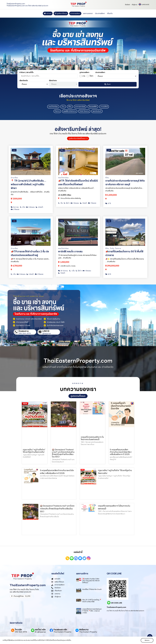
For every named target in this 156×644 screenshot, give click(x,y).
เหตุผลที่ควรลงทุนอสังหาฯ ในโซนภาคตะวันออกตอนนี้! (92, 438)
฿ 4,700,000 (16, 266)
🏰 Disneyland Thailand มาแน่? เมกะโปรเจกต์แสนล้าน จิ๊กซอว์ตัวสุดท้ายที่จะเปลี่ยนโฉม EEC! (63, 453)
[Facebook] (76, 558)
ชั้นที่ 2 (67, 203)
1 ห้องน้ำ (84, 203)
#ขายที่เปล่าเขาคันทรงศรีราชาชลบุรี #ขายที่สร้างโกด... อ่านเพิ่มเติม (124, 189)
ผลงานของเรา (88, 13)
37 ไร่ (108, 203)
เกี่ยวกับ (110, 13)
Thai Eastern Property (62, 632)
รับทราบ (147, 640)
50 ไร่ (108, 274)
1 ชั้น (60, 203)
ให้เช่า (62, 150)
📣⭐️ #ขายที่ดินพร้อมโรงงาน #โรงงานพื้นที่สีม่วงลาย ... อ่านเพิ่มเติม (125, 260)
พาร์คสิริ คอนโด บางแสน (70, 252)
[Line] (72, 558)
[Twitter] (84, 558)
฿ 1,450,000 (64, 262)
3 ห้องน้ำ (30, 274)
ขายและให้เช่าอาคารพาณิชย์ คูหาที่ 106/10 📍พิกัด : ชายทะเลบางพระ (92, 611)
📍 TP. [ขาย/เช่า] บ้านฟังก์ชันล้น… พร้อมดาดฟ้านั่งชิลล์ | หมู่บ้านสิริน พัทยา (28, 184)
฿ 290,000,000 (112, 266)
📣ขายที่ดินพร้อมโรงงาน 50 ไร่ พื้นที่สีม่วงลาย (124, 253)
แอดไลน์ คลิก (40, 630)
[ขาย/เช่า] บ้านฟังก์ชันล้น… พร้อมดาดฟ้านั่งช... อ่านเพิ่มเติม (30, 193)
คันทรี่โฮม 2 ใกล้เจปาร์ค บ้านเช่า (92, 589)
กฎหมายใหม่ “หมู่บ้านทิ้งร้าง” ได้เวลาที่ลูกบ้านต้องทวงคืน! (34, 451)
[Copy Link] (67, 558)
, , (113, 248)
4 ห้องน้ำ (39, 207)
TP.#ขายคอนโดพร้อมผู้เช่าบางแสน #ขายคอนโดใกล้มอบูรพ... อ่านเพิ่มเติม (77, 257)
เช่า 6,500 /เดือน (65, 195)
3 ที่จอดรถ (39, 274)
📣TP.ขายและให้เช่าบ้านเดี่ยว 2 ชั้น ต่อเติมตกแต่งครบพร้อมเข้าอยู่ (30, 253)
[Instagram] (89, 558)
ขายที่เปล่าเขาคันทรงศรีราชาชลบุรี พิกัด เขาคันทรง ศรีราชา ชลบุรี (125, 183)
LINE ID (46, 331)
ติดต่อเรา (128, 5)
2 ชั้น (22, 207)
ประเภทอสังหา (100, 13)
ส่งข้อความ (84, 630)
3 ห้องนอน (30, 207)
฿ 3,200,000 (111, 195)
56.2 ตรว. (15, 207)
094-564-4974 (25, 333)
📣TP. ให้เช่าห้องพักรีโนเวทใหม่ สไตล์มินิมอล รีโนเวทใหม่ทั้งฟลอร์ (78, 183)
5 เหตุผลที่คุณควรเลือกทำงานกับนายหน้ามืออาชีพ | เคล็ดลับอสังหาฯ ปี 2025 (121, 452)
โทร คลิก (18, 630)
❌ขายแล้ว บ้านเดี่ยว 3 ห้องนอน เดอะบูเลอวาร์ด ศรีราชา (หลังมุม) (91, 581)
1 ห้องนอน (75, 203)
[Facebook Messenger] (80, 558)
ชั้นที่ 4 (79, 271)
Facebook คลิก (60, 630)
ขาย (14, 150)
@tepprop (47, 333)
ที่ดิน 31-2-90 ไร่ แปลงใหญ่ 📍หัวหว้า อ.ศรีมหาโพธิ (92, 601)
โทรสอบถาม (24, 331)
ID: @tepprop (40, 632)
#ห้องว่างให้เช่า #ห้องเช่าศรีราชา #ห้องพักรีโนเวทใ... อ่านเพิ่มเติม (76, 189)
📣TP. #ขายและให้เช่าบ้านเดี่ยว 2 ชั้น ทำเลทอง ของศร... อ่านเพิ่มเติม (30, 260)
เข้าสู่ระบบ (134, 5)
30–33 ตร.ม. (63, 271)
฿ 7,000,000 (16, 199)
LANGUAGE (145, 5)
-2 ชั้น (72, 271)
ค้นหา (108, 84)
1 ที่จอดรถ (92, 203)
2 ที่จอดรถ (15, 209)
